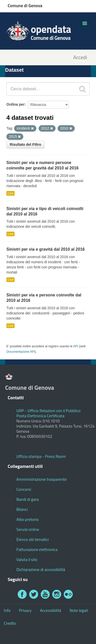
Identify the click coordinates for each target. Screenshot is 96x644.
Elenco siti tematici (33, 539)
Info (7, 610)
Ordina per (15, 104)
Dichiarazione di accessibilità (41, 569)
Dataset (14, 70)
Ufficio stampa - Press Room (41, 456)
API (76, 346)
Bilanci (22, 509)
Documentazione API (21, 352)
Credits (10, 623)
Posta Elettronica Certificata (40, 416)
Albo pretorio (28, 519)
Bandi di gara (28, 499)
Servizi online (28, 529)
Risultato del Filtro (25, 144)
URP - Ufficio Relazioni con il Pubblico (48, 411)
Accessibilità (50, 610)
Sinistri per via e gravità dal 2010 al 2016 (46, 249)
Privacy (25, 610)
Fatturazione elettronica (37, 549)
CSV (10, 193)
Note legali (79, 610)
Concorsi (24, 489)
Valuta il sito (27, 559)
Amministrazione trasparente (42, 479)
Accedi (80, 57)
